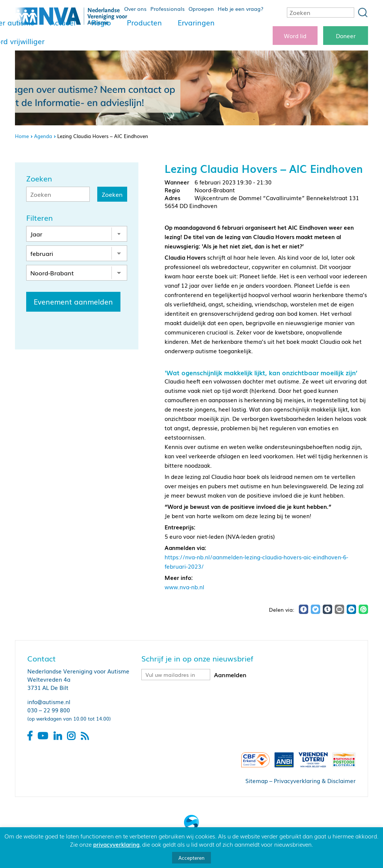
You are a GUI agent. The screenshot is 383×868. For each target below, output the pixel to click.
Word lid (295, 36)
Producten (144, 22)
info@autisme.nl (49, 702)
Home (22, 136)
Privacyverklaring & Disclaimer (315, 780)
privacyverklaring (116, 844)
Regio (101, 22)
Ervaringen (196, 22)
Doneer (346, 36)
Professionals (168, 9)
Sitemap (257, 780)
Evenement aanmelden (73, 302)
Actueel (63, 22)
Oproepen (201, 9)
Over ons (135, 9)
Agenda (43, 136)
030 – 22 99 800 (49, 710)
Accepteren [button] (191, 858)
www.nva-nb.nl (184, 587)
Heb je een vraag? (240, 9)
